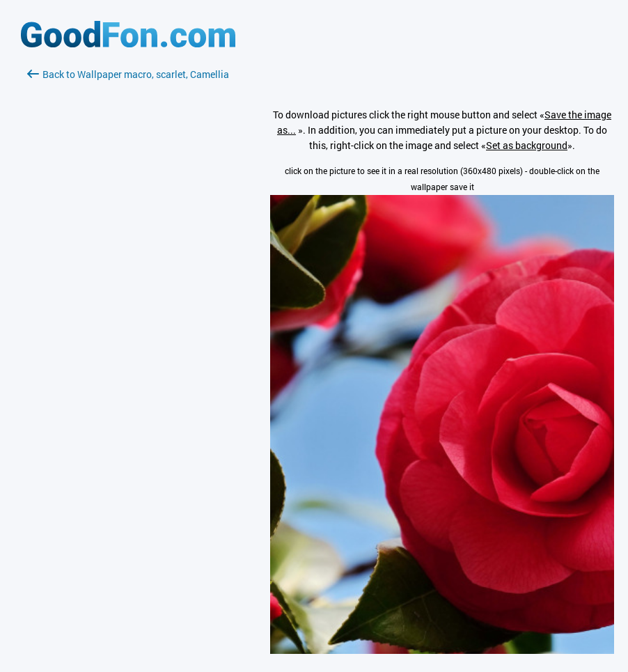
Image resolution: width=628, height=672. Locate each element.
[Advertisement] (128, 247)
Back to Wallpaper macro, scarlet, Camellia (128, 74)
